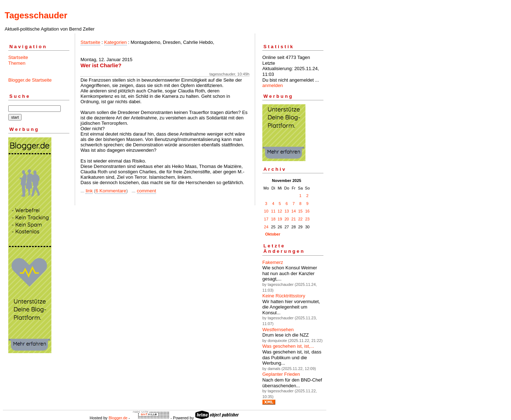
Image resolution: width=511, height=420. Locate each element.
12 (280, 211)
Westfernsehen (278, 330)
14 (294, 211)
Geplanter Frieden (281, 374)
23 (307, 219)
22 (300, 219)
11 (273, 211)
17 (266, 219)
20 (287, 219)
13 (287, 211)
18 (273, 219)
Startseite (18, 57)
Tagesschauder (36, 15)
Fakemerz (273, 262)
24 (266, 227)
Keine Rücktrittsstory (284, 296)
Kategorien (116, 42)
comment (146, 191)
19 (280, 219)
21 (294, 219)
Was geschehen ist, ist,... (288, 346)
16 (307, 211)
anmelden (273, 85)
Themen (17, 63)
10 (266, 211)
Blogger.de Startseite (30, 80)
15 (300, 211)
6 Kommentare (111, 191)
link (89, 191)
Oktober (273, 234)
